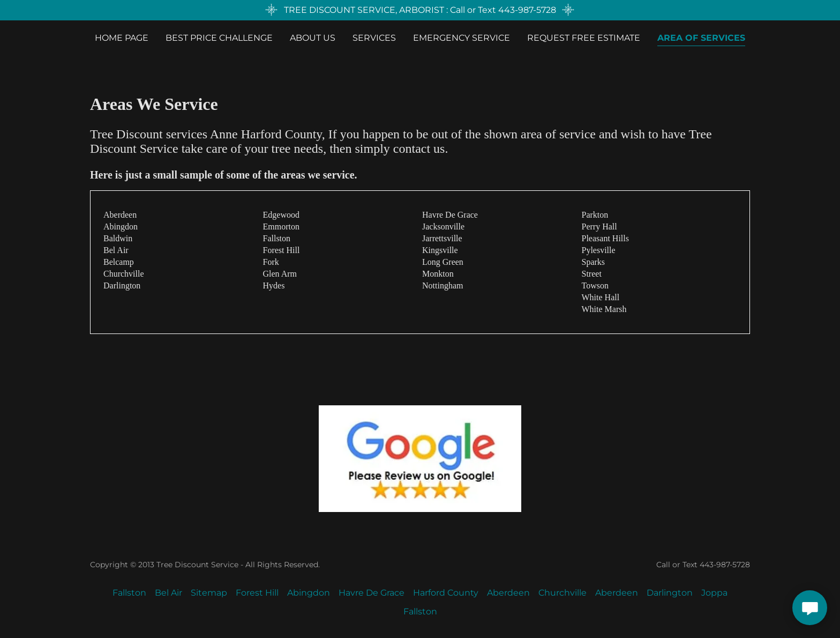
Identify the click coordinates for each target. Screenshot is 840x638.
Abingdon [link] (309, 593)
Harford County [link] (446, 593)
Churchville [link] (562, 593)
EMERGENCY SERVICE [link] (462, 38)
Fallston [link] (129, 593)
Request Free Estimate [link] (584, 38)
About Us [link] (313, 38)
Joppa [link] (714, 593)
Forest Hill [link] (257, 593)
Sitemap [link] (209, 593)
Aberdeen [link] (508, 593)
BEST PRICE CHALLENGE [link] (219, 38)
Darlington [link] (670, 593)
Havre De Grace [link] (372, 593)
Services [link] (374, 38)
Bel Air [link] (168, 593)
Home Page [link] (122, 38)
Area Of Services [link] (701, 38)
